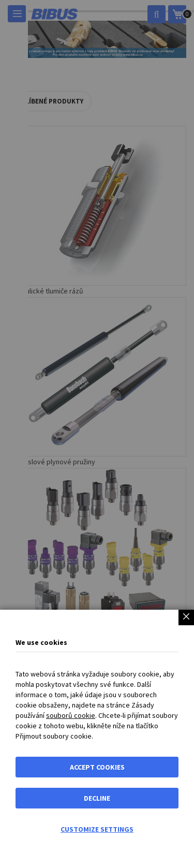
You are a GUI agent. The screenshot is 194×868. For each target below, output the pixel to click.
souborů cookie (71, 715)
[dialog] (97, 434)
